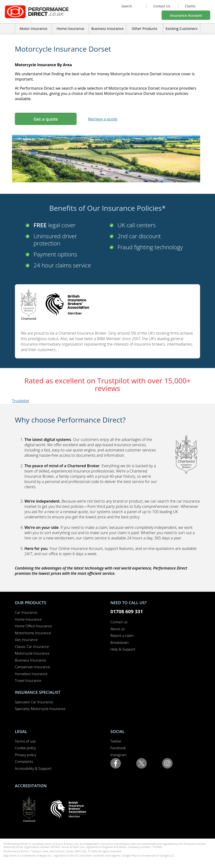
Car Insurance (26, 612)
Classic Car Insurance (32, 646)
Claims (190, 6)
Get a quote (46, 119)
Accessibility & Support (33, 768)
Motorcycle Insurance (32, 653)
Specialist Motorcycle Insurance (40, 709)
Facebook (118, 748)
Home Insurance (28, 619)
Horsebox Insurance (31, 674)
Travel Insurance (28, 680)
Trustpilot (21, 401)
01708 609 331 (127, 611)
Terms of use (25, 741)
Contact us (119, 622)
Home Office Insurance (33, 626)
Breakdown (119, 642)
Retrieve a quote (103, 119)
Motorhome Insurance (33, 633)
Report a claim (122, 635)
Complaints (24, 761)
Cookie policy (25, 748)
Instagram (118, 755)
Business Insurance (107, 28)
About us (118, 629)
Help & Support (123, 649)
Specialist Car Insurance (34, 702)
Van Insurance (26, 640)
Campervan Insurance (33, 667)
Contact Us (162, 6)
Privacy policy (25, 755)
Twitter (116, 741)
